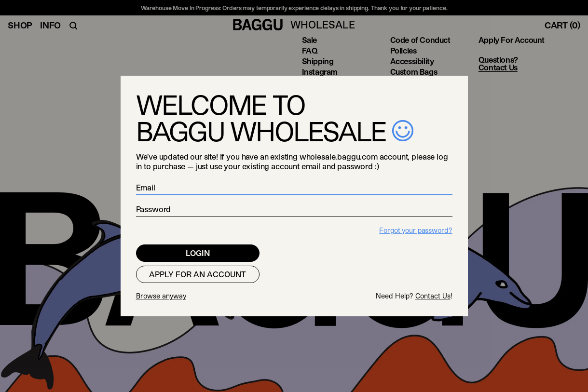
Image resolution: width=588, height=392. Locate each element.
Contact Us (433, 296)
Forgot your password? (416, 230)
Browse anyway (161, 296)
